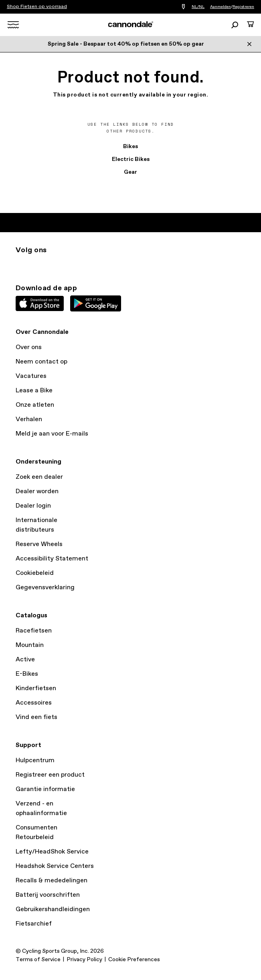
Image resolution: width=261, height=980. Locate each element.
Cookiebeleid (35, 573)
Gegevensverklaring (45, 587)
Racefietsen (34, 631)
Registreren (243, 7)
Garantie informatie (45, 789)
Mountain (30, 645)
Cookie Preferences (134, 960)
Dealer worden (37, 491)
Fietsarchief (34, 924)
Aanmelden (221, 7)
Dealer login (33, 506)
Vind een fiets (36, 717)
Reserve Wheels (39, 544)
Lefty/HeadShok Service (52, 852)
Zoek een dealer (39, 477)
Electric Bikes (131, 159)
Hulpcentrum (35, 760)
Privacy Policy (84, 960)
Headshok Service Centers (55, 866)
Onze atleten (35, 405)
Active (25, 660)
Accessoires (34, 703)
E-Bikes (27, 674)
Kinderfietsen (36, 688)
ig (20, 265)
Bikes (130, 147)
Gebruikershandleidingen (53, 909)
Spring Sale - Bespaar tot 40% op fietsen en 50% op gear (126, 44)
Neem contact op (41, 362)
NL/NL (198, 7)
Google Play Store (96, 303)
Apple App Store (40, 303)
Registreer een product (50, 775)
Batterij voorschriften (48, 895)
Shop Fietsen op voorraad (37, 7)
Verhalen (29, 419)
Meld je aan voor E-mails (52, 434)
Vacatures (31, 376)
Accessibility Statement (52, 559)
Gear (130, 172)
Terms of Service (38, 960)
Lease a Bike (34, 391)
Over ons (29, 347)
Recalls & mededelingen (52, 881)
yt (73, 265)
